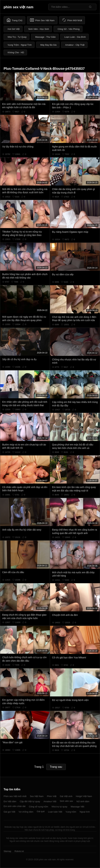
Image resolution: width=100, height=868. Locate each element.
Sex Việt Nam (37, 796)
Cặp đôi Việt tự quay (30, 801)
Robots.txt (19, 851)
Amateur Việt (50, 801)
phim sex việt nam (18, 7)
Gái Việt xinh (66, 796)
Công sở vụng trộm (38, 807)
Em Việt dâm (10, 801)
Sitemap (7, 851)
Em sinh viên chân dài (15, 806)
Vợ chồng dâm (26, 812)
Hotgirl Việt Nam (84, 796)
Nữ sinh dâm (83, 801)
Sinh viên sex (66, 801)
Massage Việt (77, 807)
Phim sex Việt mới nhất (15, 796)
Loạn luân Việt (55, 812)
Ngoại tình (85, 812)
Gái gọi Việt (9, 812)
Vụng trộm (71, 812)
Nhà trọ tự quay (59, 807)
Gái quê (41, 811)
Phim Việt (52, 796)
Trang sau (56, 767)
